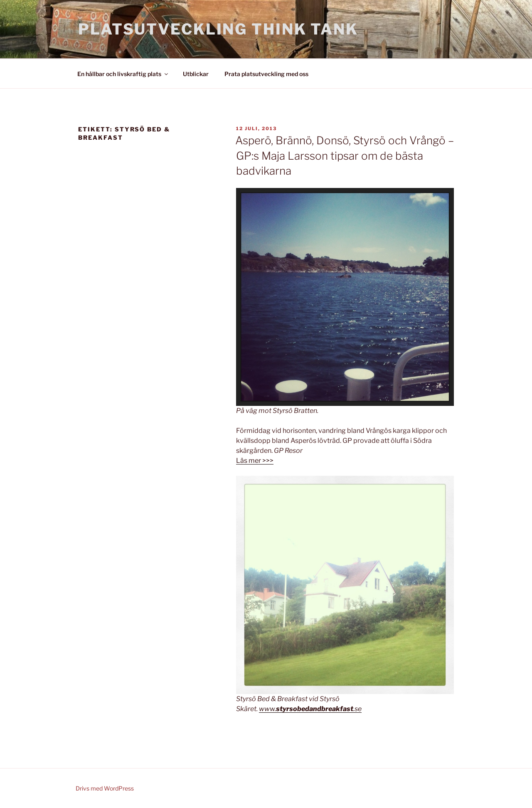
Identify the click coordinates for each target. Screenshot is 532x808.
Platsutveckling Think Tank (218, 29)
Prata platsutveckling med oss (266, 74)
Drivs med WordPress (105, 788)
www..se (310, 709)
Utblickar (196, 74)
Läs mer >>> (255, 461)
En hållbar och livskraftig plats (123, 74)
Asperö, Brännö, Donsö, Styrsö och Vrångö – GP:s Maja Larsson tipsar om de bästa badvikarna (345, 156)
